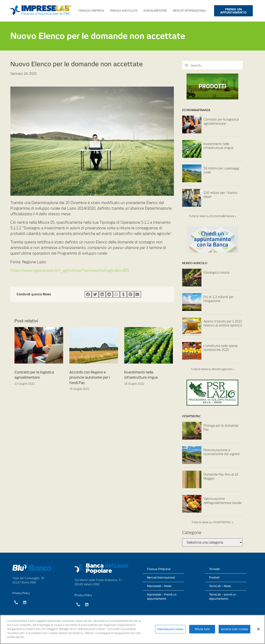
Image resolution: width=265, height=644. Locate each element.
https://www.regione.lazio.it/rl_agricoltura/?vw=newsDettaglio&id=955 (70, 270)
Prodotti (214, 578)
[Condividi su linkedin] (102, 294)
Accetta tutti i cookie (234, 629)
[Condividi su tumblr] (123, 294)
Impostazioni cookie (170, 629)
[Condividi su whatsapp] (116, 294)
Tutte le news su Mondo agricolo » (212, 369)
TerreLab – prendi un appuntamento (223, 597)
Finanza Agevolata (124, 11)
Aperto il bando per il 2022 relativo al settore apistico (223, 324)
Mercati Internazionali (190, 11)
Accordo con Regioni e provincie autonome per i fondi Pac (90, 378)
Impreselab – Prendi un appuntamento (162, 597)
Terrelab (214, 569)
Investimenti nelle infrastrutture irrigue (219, 146)
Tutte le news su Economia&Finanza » (213, 216)
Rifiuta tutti (202, 629)
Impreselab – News (159, 586)
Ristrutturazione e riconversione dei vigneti (222, 452)
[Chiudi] (258, 629)
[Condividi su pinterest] (130, 294)
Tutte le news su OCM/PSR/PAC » (212, 522)
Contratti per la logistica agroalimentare (221, 122)
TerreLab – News (220, 586)
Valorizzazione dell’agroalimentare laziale (223, 501)
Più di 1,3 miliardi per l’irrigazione (219, 299)
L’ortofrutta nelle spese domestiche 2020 (221, 348)
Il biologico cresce (216, 273)
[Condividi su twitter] (95, 294)
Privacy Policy (21, 593)
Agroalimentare (155, 11)
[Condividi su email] (138, 294)
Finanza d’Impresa (91, 11)
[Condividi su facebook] (88, 294)
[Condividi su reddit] (109, 294)
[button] (233, 11)
